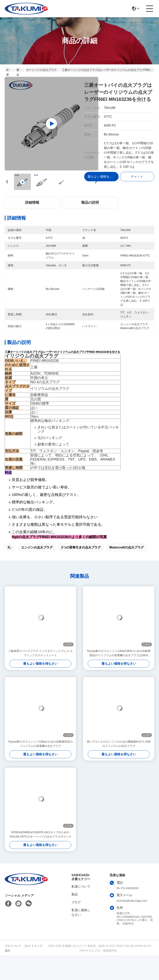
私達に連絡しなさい (81, 912)
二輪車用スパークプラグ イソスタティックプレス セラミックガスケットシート (40, 653)
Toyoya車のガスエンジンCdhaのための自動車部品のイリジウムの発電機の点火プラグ (40, 744)
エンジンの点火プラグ (37, 547)
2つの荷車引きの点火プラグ (81, 547)
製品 (18, 70)
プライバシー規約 (13, 948)
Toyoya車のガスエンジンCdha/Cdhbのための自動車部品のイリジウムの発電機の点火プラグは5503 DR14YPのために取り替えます (119, 653)
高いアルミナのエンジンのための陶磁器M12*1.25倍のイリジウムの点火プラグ (119, 744)
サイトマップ (34, 946)
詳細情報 (32, 203)
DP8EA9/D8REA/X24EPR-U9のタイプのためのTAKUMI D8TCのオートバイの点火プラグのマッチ (40, 834)
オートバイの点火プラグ (41, 70)
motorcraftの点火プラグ (127, 547)
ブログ (76, 902)
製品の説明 (90, 203)
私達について (81, 886)
